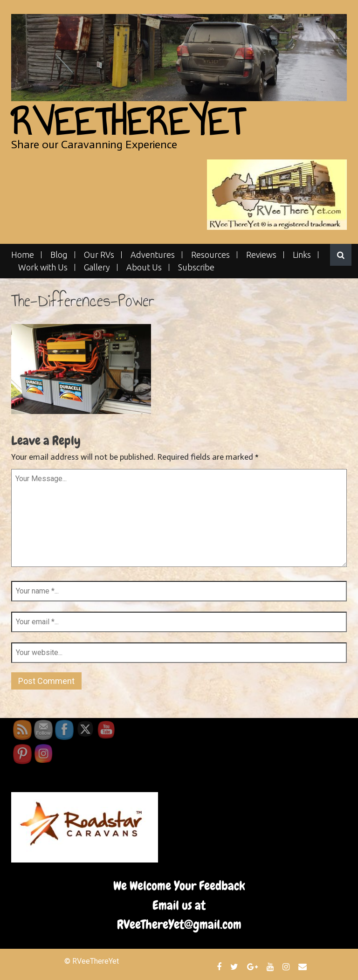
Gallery (97, 267)
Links (302, 255)
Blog (59, 255)
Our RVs (99, 255)
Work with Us (43, 267)
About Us (144, 267)
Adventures (153, 255)
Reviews (261, 255)
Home (23, 255)
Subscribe (196, 267)
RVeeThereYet (127, 122)
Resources (210, 255)
